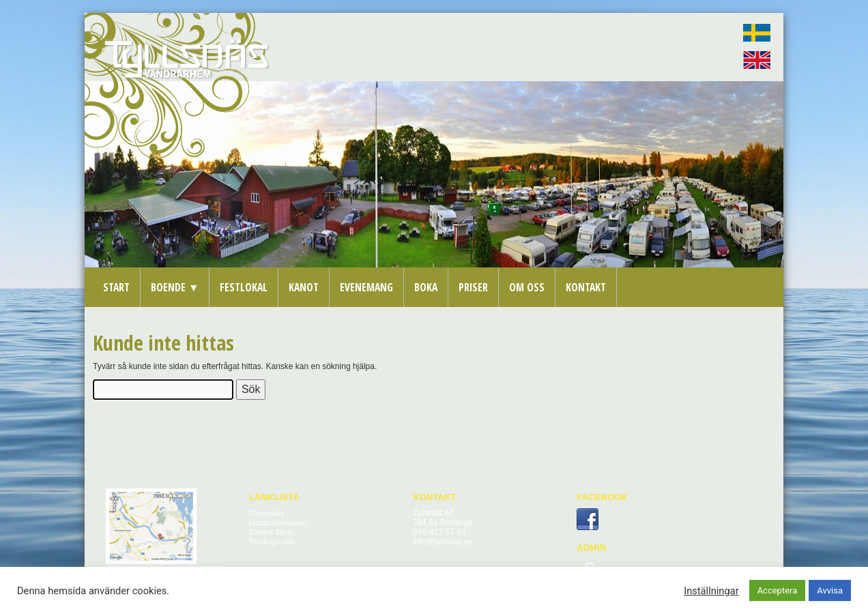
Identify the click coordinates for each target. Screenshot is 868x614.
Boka (426, 287)
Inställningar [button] (711, 591)
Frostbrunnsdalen (278, 523)
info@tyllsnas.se (443, 542)
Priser (473, 287)
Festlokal (244, 287)
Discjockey (266, 513)
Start (116, 287)
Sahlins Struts (272, 532)
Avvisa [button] (830, 590)
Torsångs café (272, 542)
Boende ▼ (175, 287)
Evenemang (366, 287)
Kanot (304, 287)
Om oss (527, 287)
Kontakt (586, 287)
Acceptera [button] (778, 590)
